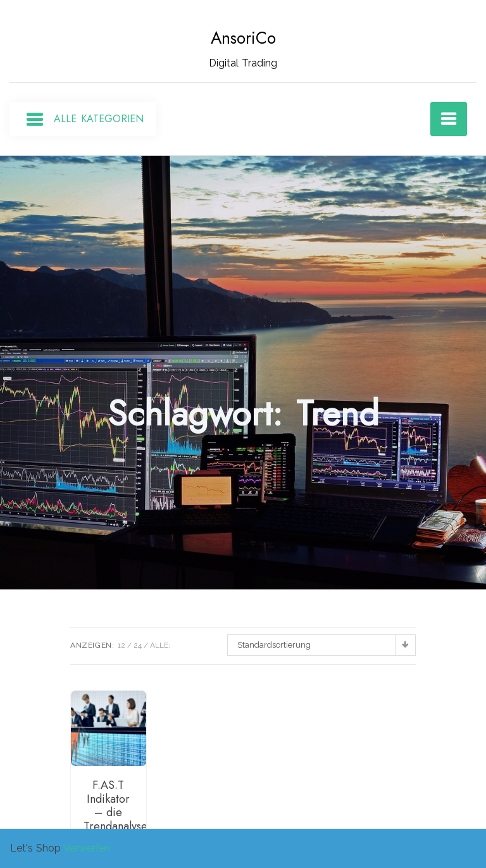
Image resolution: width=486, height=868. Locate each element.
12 (121, 645)
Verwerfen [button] (87, 848)
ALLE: (160, 645)
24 (138, 645)
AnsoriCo (243, 38)
